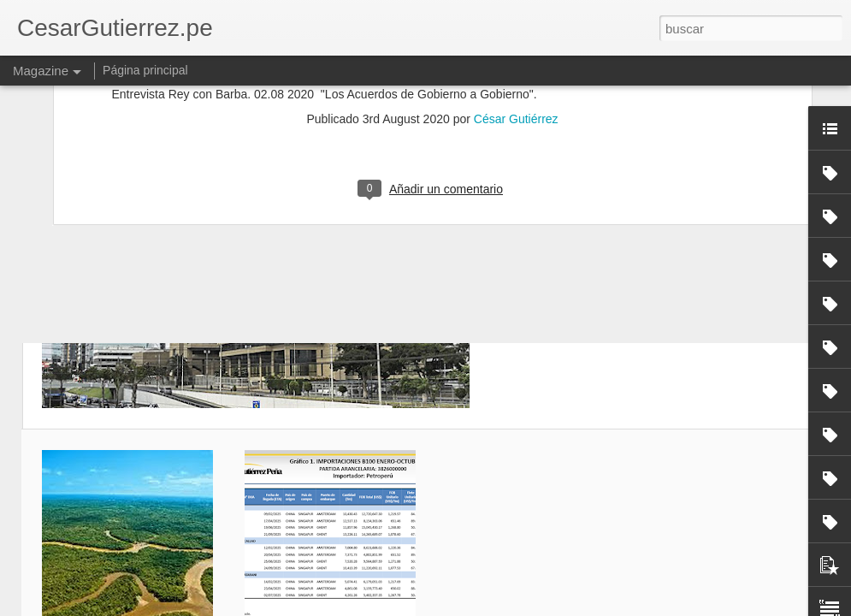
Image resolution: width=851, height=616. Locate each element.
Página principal (145, 70)
